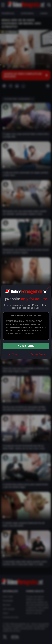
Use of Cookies (14, 354)
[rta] (26, 355)
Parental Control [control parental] (38, 354)
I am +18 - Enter (26, 346)
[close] (48, 288)
